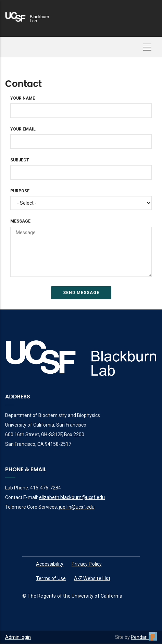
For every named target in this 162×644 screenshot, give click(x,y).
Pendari (144, 637)
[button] (147, 47)
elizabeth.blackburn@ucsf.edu (72, 497)
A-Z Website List (92, 578)
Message (20, 221)
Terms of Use (51, 578)
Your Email (23, 129)
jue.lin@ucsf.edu (77, 507)
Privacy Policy (87, 564)
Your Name (23, 98)
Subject (20, 160)
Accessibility (50, 564)
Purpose (20, 191)
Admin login (18, 637)
